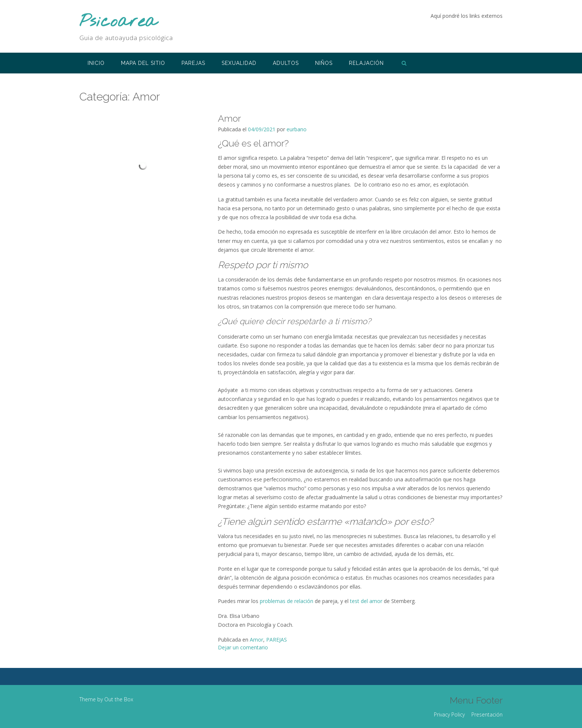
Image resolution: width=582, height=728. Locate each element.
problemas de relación (287, 601)
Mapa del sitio (143, 63)
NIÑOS (324, 63)
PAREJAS (193, 63)
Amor (229, 118)
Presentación (487, 714)
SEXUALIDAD (239, 63)
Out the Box (119, 699)
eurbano (297, 129)
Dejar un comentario (243, 647)
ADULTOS (286, 63)
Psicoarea (118, 22)
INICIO (96, 63)
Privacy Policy (449, 714)
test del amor (366, 601)
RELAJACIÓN (366, 63)
